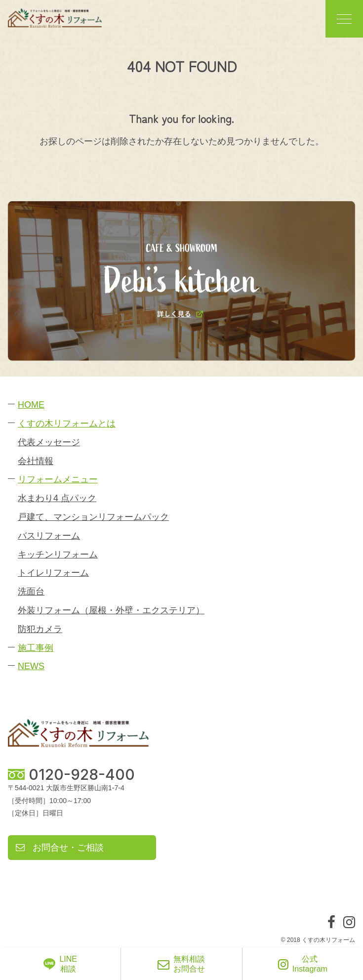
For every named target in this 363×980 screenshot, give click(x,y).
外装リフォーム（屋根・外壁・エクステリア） (111, 610)
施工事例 (36, 648)
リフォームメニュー (58, 479)
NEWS (31, 666)
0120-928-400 (82, 774)
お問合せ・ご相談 (60, 848)
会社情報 (36, 461)
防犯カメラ (40, 629)
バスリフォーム (49, 536)
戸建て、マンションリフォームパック (93, 517)
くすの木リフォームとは (67, 424)
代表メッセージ (49, 442)
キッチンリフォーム (58, 554)
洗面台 (31, 592)
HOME (31, 405)
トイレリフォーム (53, 573)
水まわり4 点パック (57, 498)
